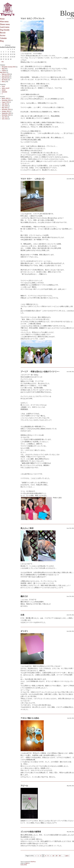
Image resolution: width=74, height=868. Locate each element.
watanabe (4, 92)
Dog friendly (5, 30)
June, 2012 (5, 119)
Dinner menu (5, 24)
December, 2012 (6, 115)
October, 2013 (6, 111)
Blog (2, 41)
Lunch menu (5, 27)
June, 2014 (5, 106)
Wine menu (4, 22)
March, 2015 (5, 98)
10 (53, 856)
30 (60, 856)
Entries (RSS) (24, 865)
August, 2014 (5, 102)
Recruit (3, 33)
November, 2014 (6, 100)
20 (57, 856)
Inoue (3, 86)
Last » (67, 856)
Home (2, 19)
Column (4, 71)
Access (3, 35)
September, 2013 (6, 113)
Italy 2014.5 (3, 72)
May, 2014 (5, 108)
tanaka (4, 90)
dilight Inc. (28, 863)
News (3, 82)
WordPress (33, 862)
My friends (5, 80)
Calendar (3, 38)
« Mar (2, 62)
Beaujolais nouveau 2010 (9, 67)
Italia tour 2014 (6, 74)
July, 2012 (5, 117)
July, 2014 (5, 104)
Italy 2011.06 (5, 78)
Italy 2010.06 (5, 76)
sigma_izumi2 (5, 88)
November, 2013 (6, 110)
